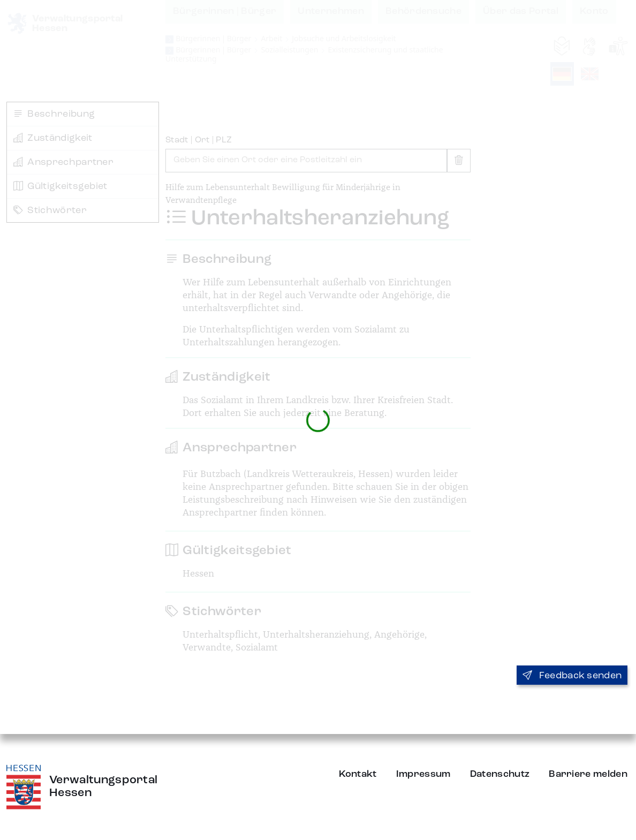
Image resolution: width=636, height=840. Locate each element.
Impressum (423, 774)
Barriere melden (588, 774)
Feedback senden (572, 676)
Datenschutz (500, 774)
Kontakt (358, 774)
